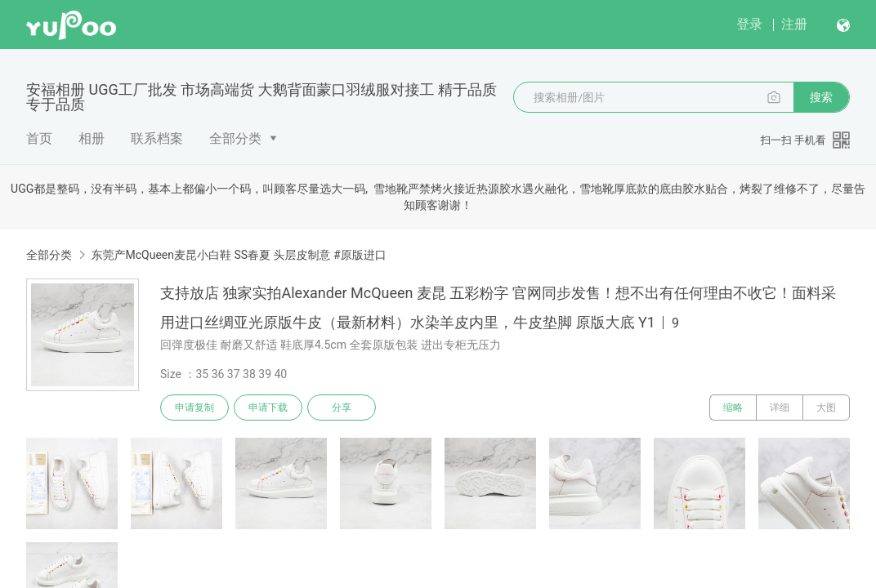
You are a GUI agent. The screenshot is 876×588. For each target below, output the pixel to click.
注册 (794, 24)
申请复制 (194, 408)
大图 (826, 408)
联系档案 (157, 138)
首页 (39, 138)
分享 (342, 408)
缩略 (733, 408)
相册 (92, 138)
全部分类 (235, 138)
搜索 (821, 97)
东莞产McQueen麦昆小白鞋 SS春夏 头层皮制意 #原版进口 (238, 255)
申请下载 (268, 408)
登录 (749, 24)
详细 (780, 408)
